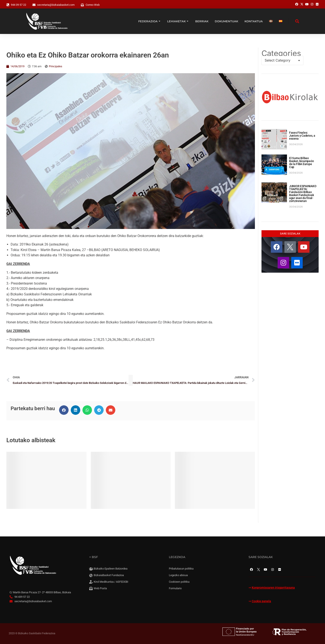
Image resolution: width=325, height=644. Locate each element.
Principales (56, 66)
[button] (64, 410)
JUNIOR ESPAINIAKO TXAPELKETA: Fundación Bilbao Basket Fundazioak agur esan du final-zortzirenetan (303, 194)
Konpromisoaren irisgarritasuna (273, 588)
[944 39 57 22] (8, 5)
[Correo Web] (82, 5)
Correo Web (93, 5)
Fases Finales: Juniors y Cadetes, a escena (302, 136)
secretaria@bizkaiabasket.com (56, 5)
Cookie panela (261, 601)
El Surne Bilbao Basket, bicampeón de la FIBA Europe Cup (301, 163)
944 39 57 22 (18, 5)
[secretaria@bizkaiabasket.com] (34, 5)
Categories (281, 53)
